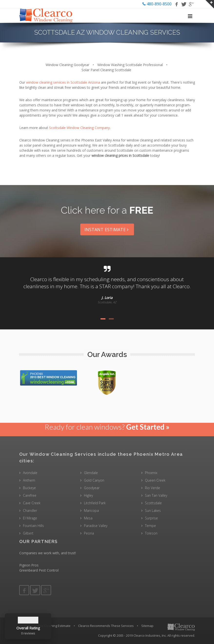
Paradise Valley (96, 526)
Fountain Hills (33, 526)
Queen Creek (155, 480)
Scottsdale (153, 503)
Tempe (150, 526)
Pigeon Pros (29, 565)
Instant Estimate (107, 229)
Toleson (151, 533)
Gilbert (28, 533)
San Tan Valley (156, 495)
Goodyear (92, 488)
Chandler (30, 510)
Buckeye (29, 488)
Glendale (91, 473)
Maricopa (91, 510)
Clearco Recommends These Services (106, 626)
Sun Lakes (153, 510)
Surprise (151, 518)
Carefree (30, 495)
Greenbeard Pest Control (39, 570)
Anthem (29, 480)
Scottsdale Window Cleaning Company (79, 128)
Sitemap (147, 626)
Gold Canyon (94, 480)
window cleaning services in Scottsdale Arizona (63, 82)
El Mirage (30, 518)
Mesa (88, 518)
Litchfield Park (95, 503)
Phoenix (151, 473)
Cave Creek (32, 503)
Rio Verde (153, 488)
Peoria (89, 533)
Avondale (30, 473)
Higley (88, 495)
